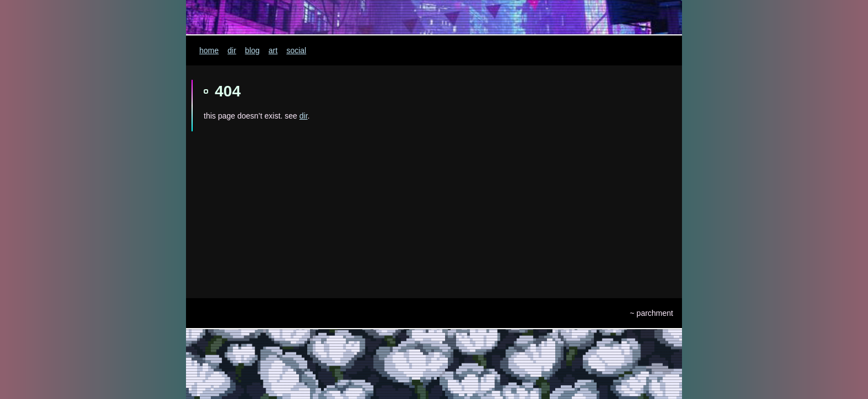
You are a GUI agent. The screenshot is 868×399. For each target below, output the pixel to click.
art (273, 50)
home (209, 50)
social (296, 50)
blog (252, 50)
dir (232, 50)
